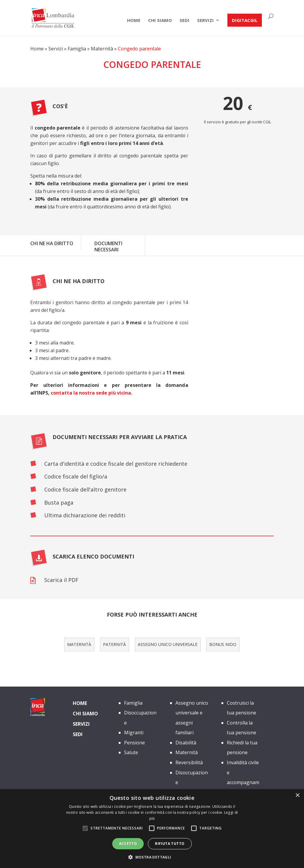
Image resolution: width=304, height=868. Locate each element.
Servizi (205, 21)
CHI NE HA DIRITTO (52, 243)
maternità (79, 644)
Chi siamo (85, 714)
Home (134, 21)
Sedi (185, 21)
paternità (114, 644)
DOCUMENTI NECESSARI (108, 246)
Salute (131, 752)
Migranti (134, 733)
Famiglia (77, 49)
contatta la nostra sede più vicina (91, 393)
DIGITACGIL (245, 20)
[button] (152, 857)
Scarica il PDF (61, 580)
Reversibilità (189, 762)
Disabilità (186, 743)
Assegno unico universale (168, 644)
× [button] (297, 796)
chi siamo (160, 21)
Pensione (134, 743)
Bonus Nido (223, 644)
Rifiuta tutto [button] (170, 844)
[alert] (152, 829)
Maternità (102, 49)
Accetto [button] (128, 844)
